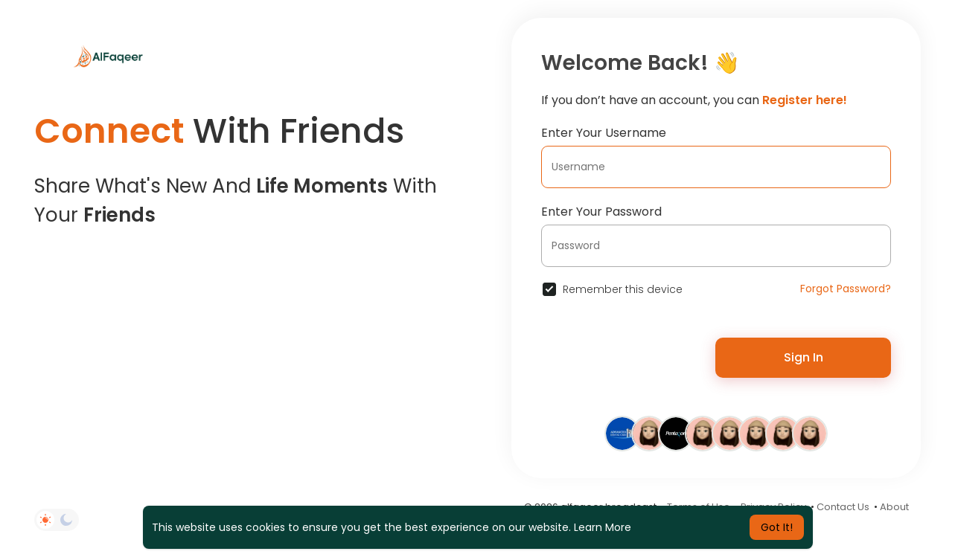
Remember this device (623, 289)
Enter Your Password (601, 212)
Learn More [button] (603, 527)
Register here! (805, 100)
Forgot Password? (846, 289)
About (894, 507)
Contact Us (843, 507)
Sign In (804, 357)
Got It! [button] (777, 527)
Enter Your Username (604, 133)
